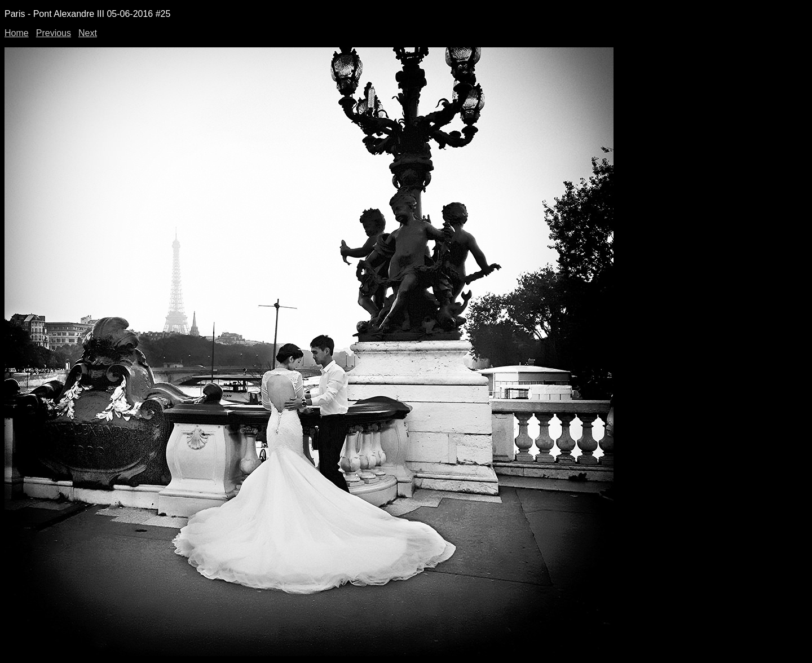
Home (17, 33)
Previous (54, 33)
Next (88, 33)
